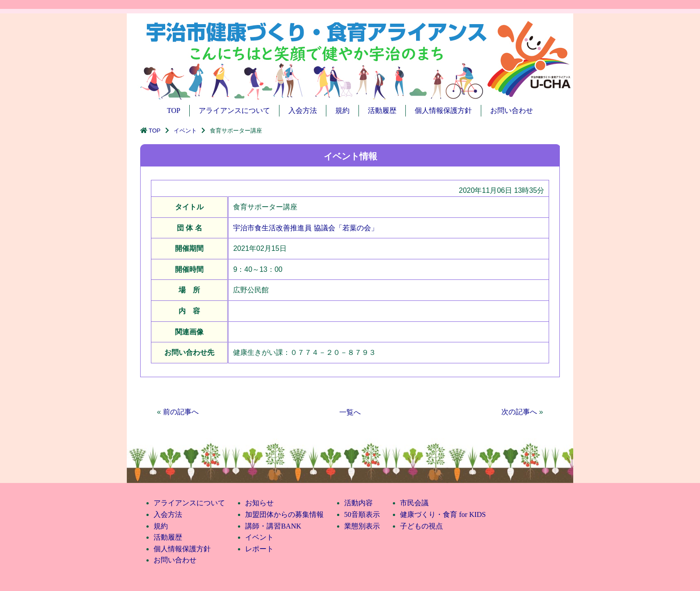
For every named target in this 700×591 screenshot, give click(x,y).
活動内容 (358, 503)
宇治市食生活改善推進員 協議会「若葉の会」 (305, 228)
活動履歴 (382, 110)
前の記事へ (181, 412)
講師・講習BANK (273, 526)
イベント (185, 131)
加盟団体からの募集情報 (284, 514)
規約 (342, 110)
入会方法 (303, 110)
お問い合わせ (512, 110)
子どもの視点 (421, 526)
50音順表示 (362, 514)
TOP (174, 110)
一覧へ (350, 412)
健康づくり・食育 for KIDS (443, 514)
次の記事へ (519, 412)
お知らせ (259, 503)
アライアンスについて (234, 110)
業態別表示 (362, 526)
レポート (259, 549)
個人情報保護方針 (443, 110)
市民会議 (414, 503)
